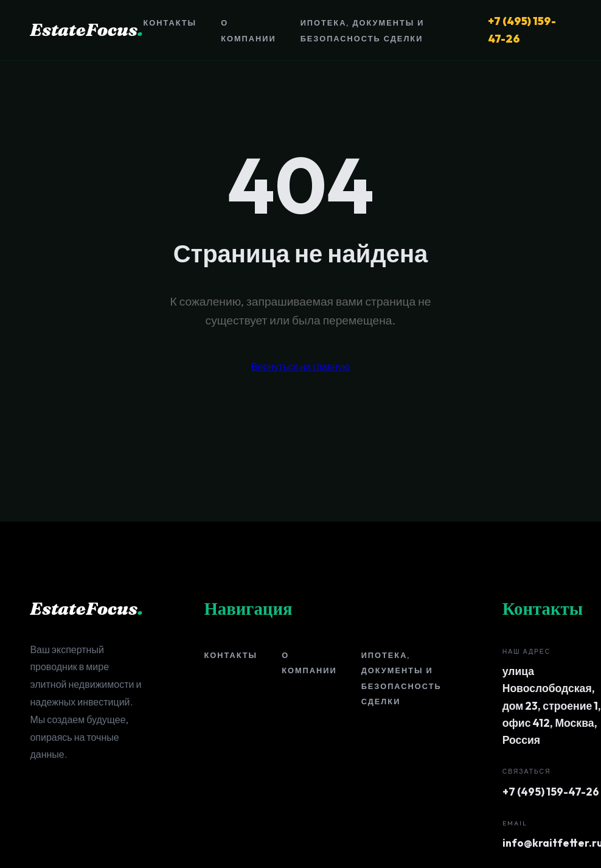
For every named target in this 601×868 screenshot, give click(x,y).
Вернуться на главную (300, 366)
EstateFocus (86, 30)
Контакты (170, 23)
